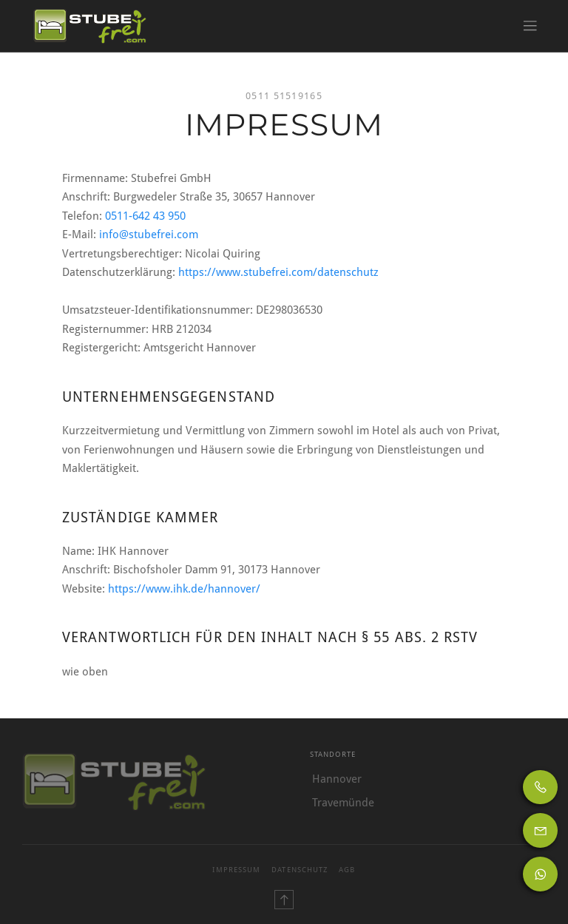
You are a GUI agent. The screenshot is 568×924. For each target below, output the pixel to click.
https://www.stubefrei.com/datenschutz (278, 272)
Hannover (337, 779)
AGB (347, 870)
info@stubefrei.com (149, 235)
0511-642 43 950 (145, 216)
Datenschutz (300, 870)
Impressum (236, 870)
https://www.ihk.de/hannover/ (184, 589)
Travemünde (343, 803)
